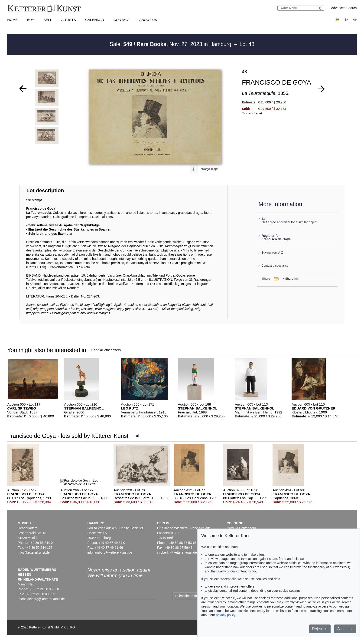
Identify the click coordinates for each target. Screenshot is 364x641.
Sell (48, 20)
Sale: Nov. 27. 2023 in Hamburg (171, 44)
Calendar (95, 20)
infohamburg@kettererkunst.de (110, 552)
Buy (31, 20)
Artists (69, 20)
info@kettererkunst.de (34, 552)
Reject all (320, 629)
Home (12, 20)
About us (148, 20)
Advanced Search (344, 8)
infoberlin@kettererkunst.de (177, 552)
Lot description (45, 190)
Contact (122, 20)
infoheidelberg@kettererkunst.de (41, 599)
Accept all (345, 629)
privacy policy (226, 615)
